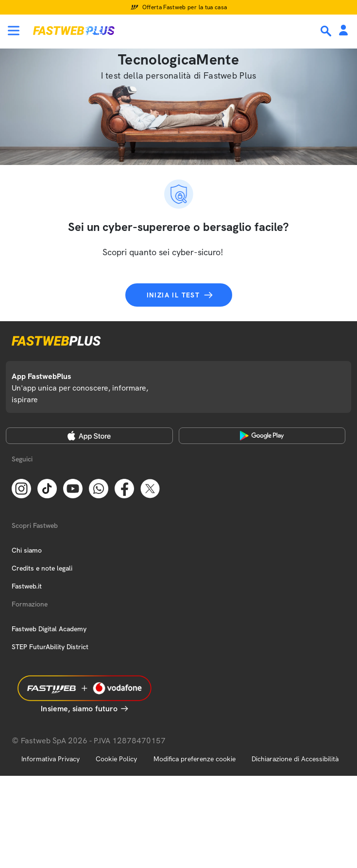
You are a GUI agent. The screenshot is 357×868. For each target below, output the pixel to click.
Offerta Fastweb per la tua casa (185, 7)
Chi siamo (27, 550)
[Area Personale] (343, 31)
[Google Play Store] (262, 436)
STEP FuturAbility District (50, 647)
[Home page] (74, 31)
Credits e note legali (42, 568)
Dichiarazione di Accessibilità (295, 759)
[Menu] (14, 31)
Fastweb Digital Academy (49, 629)
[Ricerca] (327, 31)
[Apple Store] (89, 436)
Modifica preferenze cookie (195, 759)
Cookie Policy (116, 759)
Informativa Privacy (51, 759)
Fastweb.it (27, 586)
